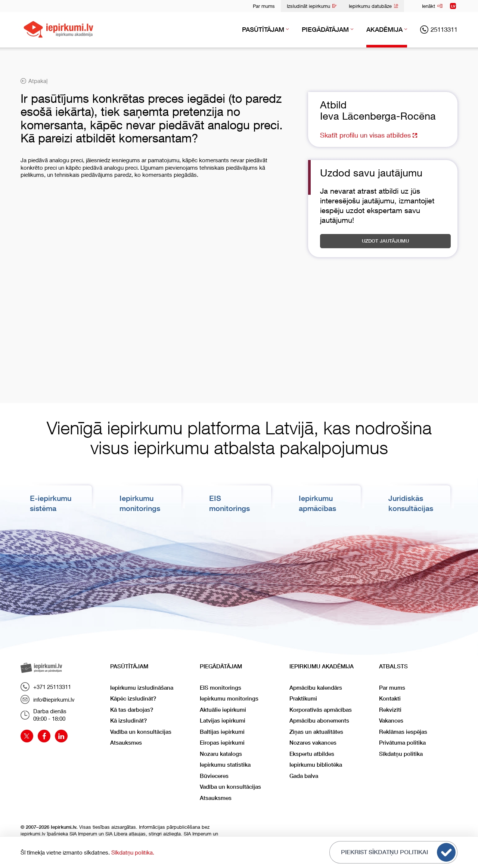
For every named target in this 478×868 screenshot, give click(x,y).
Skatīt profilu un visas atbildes (369, 135)
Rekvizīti (390, 709)
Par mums (264, 6)
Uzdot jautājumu (385, 241)
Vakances (391, 720)
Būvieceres (214, 775)
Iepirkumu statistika (225, 764)
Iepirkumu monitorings (229, 698)
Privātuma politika (402, 742)
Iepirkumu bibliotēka (316, 764)
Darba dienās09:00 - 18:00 (44, 715)
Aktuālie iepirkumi (223, 709)
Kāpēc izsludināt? (133, 698)
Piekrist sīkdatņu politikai (398, 852)
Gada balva (304, 775)
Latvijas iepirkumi (223, 720)
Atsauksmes (126, 742)
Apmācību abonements (319, 720)
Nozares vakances (313, 742)
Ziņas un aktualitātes (316, 731)
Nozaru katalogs (221, 753)
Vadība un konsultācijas (141, 731)
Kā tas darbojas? (132, 709)
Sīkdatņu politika (401, 753)
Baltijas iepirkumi (222, 731)
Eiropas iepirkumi (222, 742)
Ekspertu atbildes (312, 753)
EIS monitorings (221, 687)
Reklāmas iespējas (403, 731)
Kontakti (390, 698)
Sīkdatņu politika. (133, 852)
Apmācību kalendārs (316, 687)
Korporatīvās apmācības (321, 709)
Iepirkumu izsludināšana (142, 687)
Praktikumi (303, 698)
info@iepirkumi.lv (48, 699)
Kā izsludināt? (128, 720)
